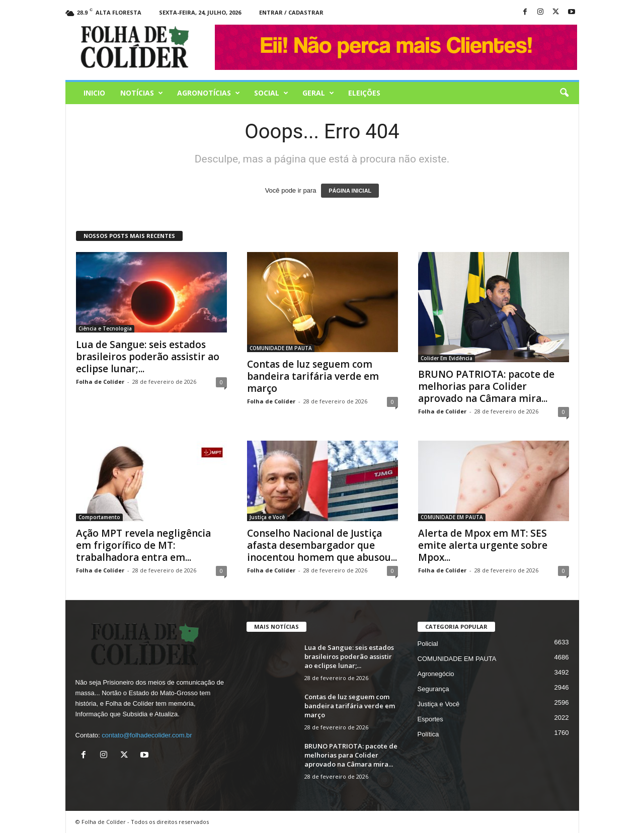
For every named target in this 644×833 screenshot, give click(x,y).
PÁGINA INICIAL (350, 191)
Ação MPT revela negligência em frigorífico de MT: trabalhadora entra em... (143, 545)
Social (271, 93)
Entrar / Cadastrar (291, 12)
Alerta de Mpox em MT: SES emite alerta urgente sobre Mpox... (483, 545)
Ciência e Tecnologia (105, 328)
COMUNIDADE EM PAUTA (281, 348)
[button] (564, 93)
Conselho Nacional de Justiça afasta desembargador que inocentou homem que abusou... (322, 545)
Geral (318, 93)
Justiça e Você (267, 517)
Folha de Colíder (100, 382)
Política (428, 734)
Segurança (433, 689)
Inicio (94, 93)
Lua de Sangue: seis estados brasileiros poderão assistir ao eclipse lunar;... (148, 357)
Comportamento (99, 517)
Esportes (430, 719)
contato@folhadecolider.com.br (147, 735)
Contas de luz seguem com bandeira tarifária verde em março (313, 376)
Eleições (364, 93)
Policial (428, 644)
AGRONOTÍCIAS (209, 93)
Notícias (142, 93)
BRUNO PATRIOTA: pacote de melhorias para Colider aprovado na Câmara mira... (486, 386)
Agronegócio (436, 674)
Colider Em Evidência (447, 358)
